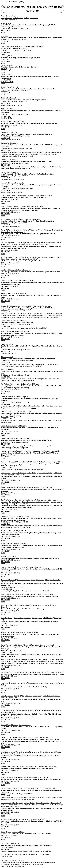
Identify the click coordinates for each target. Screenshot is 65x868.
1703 (8, 352)
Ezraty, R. (16, 87)
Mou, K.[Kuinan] (35, 710)
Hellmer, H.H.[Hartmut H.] (53, 580)
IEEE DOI (4, 30)
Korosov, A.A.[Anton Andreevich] (11, 281)
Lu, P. (2, 36)
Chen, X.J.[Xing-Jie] (15, 819)
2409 (8, 772)
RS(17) (3, 781)
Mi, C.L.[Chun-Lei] (44, 230)
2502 (8, 783)
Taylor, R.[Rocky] (43, 777)
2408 (8, 761)
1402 (8, 103)
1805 (8, 391)
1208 (8, 93)
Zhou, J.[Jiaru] (25, 752)
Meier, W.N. (23, 321)
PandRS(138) (5, 417)
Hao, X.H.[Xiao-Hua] (42, 803)
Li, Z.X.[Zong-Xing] (6, 752)
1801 (8, 377)
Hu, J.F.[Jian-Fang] (47, 710)
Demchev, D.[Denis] (49, 660)
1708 (8, 301)
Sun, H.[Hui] (29, 767)
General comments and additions (11, 863)
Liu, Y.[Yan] (22, 245)
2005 (8, 495)
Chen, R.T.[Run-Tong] (17, 683)
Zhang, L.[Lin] (23, 259)
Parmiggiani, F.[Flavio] (23, 605)
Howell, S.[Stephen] (47, 487)
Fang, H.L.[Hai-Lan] (7, 696)
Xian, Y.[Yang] (17, 411)
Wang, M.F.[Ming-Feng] (8, 567)
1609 (8, 190)
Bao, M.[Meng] (37, 696)
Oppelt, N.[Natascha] (35, 567)
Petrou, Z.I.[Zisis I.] (7, 411)
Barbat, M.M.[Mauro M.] (9, 462)
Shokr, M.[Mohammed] (19, 196)
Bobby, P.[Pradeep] (17, 777)
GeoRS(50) (4, 91)
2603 (8, 814)
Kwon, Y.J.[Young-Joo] (29, 502)
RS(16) (3, 759)
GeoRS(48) (4, 39)
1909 (8, 362)
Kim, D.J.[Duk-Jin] (25, 504)
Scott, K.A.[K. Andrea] (48, 594)
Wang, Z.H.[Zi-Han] (19, 672)
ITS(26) (3, 794)
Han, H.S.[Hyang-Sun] (32, 645)
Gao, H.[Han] (50, 805)
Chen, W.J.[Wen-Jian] (18, 767)
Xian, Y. (3, 321)
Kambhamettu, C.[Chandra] (22, 47)
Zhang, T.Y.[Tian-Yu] (7, 230)
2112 (8, 575)
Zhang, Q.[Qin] (5, 172)
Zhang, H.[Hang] (36, 752)
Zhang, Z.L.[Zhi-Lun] (56, 473)
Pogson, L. (28, 516)
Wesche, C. (13, 98)
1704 (8, 288)
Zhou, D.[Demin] (9, 712)
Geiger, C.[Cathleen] (37, 47)
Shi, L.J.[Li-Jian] (27, 696)
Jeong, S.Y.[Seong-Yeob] (12, 504)
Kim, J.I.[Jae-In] (6, 645)
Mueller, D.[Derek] (22, 384)
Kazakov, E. (19, 306)
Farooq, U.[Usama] (7, 487)
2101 (10, 589)
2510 (8, 796)
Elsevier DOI (5, 419)
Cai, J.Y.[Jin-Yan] (13, 725)
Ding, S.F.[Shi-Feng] (25, 725)
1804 (8, 404)
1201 (8, 52)
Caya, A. (13, 516)
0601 (8, 30)
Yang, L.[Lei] (27, 738)
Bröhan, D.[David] (6, 121)
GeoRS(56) (4, 375)
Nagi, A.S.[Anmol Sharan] (9, 594)
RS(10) (3, 390)
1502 (8, 178)
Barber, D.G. (14, 132)
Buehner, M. (14, 143)
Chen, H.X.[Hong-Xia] (46, 738)
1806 (8, 444)
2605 (8, 827)
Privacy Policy (20, 2)
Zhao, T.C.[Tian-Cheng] (33, 243)
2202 (8, 720)
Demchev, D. (5, 306)
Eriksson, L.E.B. (11, 109)
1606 (8, 201)
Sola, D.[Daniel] (36, 594)
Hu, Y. (25, 844)
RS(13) (3, 236)
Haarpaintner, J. (6, 23)
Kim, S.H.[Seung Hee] (7, 500)
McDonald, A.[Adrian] (34, 487)
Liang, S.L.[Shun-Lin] (33, 245)
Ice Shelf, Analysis (12, 20)
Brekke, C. (11, 369)
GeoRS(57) (4, 163)
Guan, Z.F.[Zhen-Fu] (7, 618)
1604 (8, 225)
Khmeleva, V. (46, 306)
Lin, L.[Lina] (35, 738)
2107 (8, 600)
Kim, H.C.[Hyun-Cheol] (22, 331)
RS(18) (3, 812)
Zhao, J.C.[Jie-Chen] (12, 245)
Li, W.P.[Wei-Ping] (55, 803)
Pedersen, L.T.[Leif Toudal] (35, 206)
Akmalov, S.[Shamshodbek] (9, 805)
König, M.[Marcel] (22, 567)
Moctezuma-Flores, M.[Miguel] (41, 605)
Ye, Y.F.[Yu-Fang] (6, 196)
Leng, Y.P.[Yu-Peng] (30, 803)
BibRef (3, 32)
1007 (8, 41)
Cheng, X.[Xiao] (6, 232)
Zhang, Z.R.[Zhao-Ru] (57, 672)
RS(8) (2, 199)
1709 (8, 312)
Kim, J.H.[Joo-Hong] (15, 502)
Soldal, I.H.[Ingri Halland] (9, 451)
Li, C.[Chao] (28, 683)
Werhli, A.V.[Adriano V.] (39, 462)
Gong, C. (20, 844)
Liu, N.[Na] (19, 738)
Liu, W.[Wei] (41, 819)
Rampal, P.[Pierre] (28, 281)
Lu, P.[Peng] (17, 752)
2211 (8, 705)
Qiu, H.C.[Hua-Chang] (8, 710)
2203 (8, 691)
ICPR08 (3, 60)
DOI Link (3, 127)
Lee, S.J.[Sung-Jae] (50, 500)
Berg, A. (3, 109)
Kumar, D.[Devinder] (24, 594)
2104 (8, 237)
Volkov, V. (12, 306)
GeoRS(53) (4, 176)
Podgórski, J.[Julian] (7, 531)
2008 (8, 562)
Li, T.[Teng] (35, 618)
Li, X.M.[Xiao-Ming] (56, 230)
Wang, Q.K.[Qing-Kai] (8, 754)
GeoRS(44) (4, 29)
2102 (8, 613)
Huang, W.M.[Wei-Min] (29, 819)
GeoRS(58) (4, 522)
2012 (8, 849)
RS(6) (2, 125)
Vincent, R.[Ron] (6, 832)
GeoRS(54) (4, 189)
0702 (8, 71)
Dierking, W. (5, 98)
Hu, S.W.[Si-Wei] (6, 767)
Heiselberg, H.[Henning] (22, 270)
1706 (8, 265)
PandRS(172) (5, 587)
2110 (8, 667)
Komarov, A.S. (5, 132)
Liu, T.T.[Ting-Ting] (6, 672)
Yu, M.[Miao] (56, 752)
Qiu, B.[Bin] (53, 788)
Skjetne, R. (14, 172)
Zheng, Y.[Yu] (17, 806)
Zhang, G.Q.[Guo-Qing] (8, 788)
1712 (8, 275)
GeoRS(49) (4, 50)
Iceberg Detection (6, 18)
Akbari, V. (4, 369)
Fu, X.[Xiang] (59, 805)
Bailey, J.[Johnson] (6, 544)
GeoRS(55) (4, 149)
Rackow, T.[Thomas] (24, 580)
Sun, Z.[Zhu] (20, 788)
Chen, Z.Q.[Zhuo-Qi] (38, 683)
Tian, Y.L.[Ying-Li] (28, 411)
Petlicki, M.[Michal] (20, 531)
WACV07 (4, 69)
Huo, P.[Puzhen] (46, 752)
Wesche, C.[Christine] (24, 462)
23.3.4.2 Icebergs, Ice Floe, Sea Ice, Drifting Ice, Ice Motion (33, 9)
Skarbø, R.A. (27, 438)
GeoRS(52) (4, 102)
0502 (12, 82)
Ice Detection (34, 18)
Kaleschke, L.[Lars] (19, 121)
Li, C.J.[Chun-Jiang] (7, 803)
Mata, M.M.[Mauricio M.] (55, 462)
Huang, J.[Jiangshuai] (42, 788)
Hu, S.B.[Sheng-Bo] (7, 806)
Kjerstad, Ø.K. (5, 438)
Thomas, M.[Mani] (7, 47)
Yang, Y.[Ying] (18, 230)
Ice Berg (27, 18)
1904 (8, 457)
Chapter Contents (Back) (8, 16)
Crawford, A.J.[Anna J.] (8, 384)
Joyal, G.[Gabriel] (33, 384)
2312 (8, 747)
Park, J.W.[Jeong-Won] (43, 502)
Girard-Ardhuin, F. (6, 87)
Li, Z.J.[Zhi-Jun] (20, 754)
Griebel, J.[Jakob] (6, 293)
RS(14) (3, 676)
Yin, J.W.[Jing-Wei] (51, 767)
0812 (8, 61)
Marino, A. (4, 183)
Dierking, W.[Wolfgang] (20, 293)
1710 (8, 150)
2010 (8, 214)
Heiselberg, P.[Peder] (7, 270)
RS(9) (2, 263)
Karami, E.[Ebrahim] (30, 777)
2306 (8, 732)
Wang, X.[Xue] (5, 683)
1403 (8, 116)
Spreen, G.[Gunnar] (46, 196)
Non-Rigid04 (5, 80)
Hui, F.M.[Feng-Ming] (18, 232)
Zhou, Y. (3, 844)
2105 (8, 640)
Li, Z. (6, 36)
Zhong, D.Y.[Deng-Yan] (8, 738)
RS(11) (3, 455)
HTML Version (5, 82)
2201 (8, 678)
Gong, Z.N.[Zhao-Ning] (22, 710)
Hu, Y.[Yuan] (5, 819)
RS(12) (3, 212)
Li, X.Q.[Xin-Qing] (20, 243)
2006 (8, 538)
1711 (8, 339)
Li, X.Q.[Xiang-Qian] (25, 805)
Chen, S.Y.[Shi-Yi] (6, 473)
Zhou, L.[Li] (4, 725)
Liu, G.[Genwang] (48, 696)
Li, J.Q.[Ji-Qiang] (29, 788)
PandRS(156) (5, 466)
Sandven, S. (38, 306)
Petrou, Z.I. (9, 321)
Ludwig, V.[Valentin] (7, 206)
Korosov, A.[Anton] (39, 451)
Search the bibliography (8, 864)
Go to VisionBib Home (8, 2)
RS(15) (3, 730)
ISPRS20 (3, 847)
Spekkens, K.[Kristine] (18, 832)
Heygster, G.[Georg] (33, 196)
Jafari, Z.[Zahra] (6, 777)
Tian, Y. (16, 321)
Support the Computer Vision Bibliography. (30, 864)
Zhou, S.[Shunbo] (39, 767)
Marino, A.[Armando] (52, 451)
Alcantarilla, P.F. (29, 306)
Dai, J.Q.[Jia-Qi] (18, 803)
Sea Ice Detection (18, 18)
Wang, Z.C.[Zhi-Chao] (38, 805)
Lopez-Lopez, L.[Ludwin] (8, 605)
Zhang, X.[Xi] (18, 696)
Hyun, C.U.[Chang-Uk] (8, 331)
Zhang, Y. (13, 844)
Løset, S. (13, 438)
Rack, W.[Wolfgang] (20, 487)
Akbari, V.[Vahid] (32, 632)
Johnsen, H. (11, 397)
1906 (8, 165)
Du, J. (8, 844)
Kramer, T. (4, 397)
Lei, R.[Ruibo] (45, 672)
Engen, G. (26, 397)
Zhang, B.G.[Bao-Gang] (46, 618)
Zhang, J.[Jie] (13, 698)
